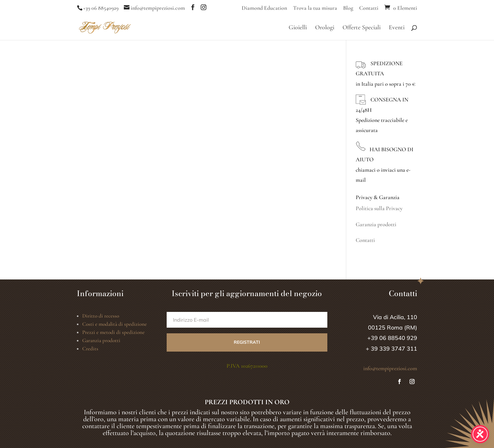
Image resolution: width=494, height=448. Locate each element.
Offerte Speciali (362, 28)
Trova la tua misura (315, 8)
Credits (90, 349)
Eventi (397, 28)
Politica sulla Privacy (379, 208)
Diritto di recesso (101, 316)
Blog (348, 8)
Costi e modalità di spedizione (115, 324)
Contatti (369, 8)
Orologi (325, 28)
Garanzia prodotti (376, 224)
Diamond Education (264, 8)
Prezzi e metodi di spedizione (113, 332)
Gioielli (298, 28)
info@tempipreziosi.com (390, 368)
